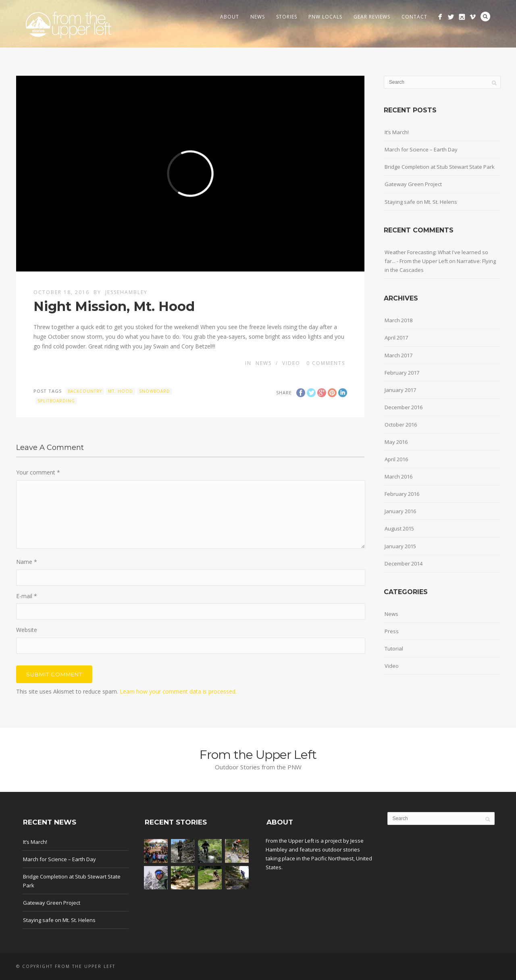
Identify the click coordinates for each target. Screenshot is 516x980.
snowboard (155, 391)
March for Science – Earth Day (421, 149)
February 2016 (402, 494)
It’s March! (397, 132)
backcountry (85, 391)
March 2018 (398, 320)
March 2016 (398, 477)
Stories (287, 17)
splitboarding (56, 401)
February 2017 (402, 373)
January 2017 (400, 390)
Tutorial (394, 648)
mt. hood (121, 391)
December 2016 (404, 407)
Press (392, 631)
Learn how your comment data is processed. (178, 691)
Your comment (38, 472)
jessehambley (126, 292)
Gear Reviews (372, 17)
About (230, 17)
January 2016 (400, 511)
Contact (414, 17)
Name (27, 562)
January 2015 (400, 546)
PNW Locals (325, 17)
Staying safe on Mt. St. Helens (421, 202)
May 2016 (396, 442)
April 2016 (396, 459)
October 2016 (401, 425)
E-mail (27, 596)
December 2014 (404, 564)
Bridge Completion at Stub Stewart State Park (440, 167)
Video (291, 363)
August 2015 (399, 528)
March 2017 (398, 355)
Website (27, 630)
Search (485, 17)
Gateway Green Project (413, 184)
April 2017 (396, 338)
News (258, 17)
